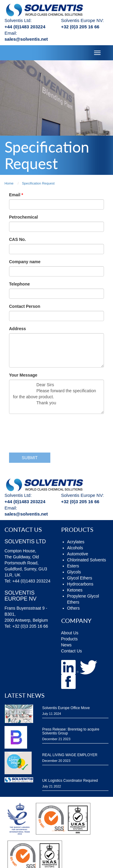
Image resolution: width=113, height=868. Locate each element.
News (66, 645)
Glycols (74, 572)
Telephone (19, 284)
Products (69, 639)
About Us (70, 633)
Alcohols (75, 548)
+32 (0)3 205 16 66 (80, 27)
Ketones (75, 590)
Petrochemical (24, 217)
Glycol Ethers (80, 578)
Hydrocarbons (80, 584)
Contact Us (72, 651)
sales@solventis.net (26, 39)
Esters (73, 566)
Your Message (23, 375)
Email (15, 195)
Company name (25, 262)
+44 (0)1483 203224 (25, 27)
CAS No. (17, 239)
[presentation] (55, 430)
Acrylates (76, 542)
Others (74, 608)
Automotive (78, 554)
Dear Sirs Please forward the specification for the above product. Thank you (56, 397)
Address (17, 329)
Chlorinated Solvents (87, 560)
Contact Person (25, 306)
